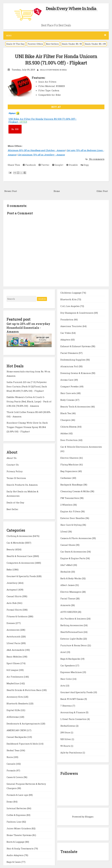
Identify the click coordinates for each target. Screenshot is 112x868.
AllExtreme (13, 716)
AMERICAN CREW (17, 730)
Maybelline (13, 683)
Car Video (66, 333)
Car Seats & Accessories (74, 551)
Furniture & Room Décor (74, 645)
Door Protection (69, 440)
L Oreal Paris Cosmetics (74, 719)
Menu (56, 35)
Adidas (64, 433)
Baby (9, 569)
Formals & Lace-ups (18, 794)
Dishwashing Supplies (73, 359)
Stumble (72, 165)
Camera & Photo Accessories (76, 538)
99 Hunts (66, 746)
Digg (85, 165)
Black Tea (66, 413)
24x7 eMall (67, 565)
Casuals (11, 763)
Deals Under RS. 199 (95, 44)
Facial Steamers (69, 353)
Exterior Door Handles (73, 518)
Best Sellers (52, 44)
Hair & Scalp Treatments (20, 848)
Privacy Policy (15, 471)
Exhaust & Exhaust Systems (76, 346)
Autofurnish (14, 636)
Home (57, 191)
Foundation (67, 319)
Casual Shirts (14, 596)
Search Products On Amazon (22, 484)
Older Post (102, 191)
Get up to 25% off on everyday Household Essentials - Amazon (29, 327)
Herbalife (66, 571)
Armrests (66, 605)
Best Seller (12, 509)
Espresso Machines (71, 672)
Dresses (11, 622)
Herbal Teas (13, 750)
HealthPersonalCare (72, 632)
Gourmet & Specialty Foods (22, 576)
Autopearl (12, 589)
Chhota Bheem (69, 426)
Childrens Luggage (71, 292)
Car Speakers (68, 665)
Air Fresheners (15, 676)
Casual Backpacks (17, 736)
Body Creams (68, 400)
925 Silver (66, 739)
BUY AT (56, 107)
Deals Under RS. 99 (72, 44)
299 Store (66, 732)
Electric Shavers (70, 458)
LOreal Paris (14, 643)
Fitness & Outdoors (17, 616)
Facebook (29, 165)
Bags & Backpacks (71, 658)
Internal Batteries (17, 808)
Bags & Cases (14, 861)
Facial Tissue (68, 598)
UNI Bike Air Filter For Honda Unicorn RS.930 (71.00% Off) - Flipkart (56, 59)
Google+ (58, 165)
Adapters (66, 339)
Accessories (13, 629)
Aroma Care (67, 379)
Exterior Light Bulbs (72, 638)
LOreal (64, 531)
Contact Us (13, 464)
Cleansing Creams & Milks (75, 491)
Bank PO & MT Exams (72, 699)
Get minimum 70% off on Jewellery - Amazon (41, 154)
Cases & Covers (15, 777)
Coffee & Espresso (16, 814)
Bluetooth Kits (69, 299)
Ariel (63, 652)
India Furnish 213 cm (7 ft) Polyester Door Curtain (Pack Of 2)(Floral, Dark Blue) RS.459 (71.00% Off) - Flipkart (27, 386)
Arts (63, 685)
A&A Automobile (16, 649)
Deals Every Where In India (71, 8)
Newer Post (11, 191)
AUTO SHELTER (69, 612)
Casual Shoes (68, 545)
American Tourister (71, 326)
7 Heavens (66, 705)
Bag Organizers (69, 471)
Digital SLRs (14, 710)
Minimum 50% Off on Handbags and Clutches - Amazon (36, 150)
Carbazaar (66, 478)
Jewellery (12, 582)
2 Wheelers (67, 504)
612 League (13, 669)
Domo (10, 801)
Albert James (68, 585)
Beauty (11, 549)
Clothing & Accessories (20, 535)
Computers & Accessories (21, 562)
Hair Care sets (68, 393)
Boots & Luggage (16, 841)
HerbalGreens (68, 725)
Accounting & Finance (73, 712)
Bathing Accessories (72, 625)
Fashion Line (14, 821)
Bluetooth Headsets (18, 703)
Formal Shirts (15, 609)
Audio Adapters (15, 855)
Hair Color (66, 679)
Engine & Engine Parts (73, 558)
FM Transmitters (70, 498)
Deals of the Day (15, 502)
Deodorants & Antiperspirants (23, 723)
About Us (12, 457)
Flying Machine (70, 464)
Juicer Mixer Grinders (19, 828)
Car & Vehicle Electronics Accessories (81, 446)
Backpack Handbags (72, 484)
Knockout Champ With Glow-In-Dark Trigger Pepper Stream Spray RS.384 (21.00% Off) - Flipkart (27, 427)
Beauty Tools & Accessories (76, 406)
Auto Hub (12, 602)
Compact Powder (70, 386)
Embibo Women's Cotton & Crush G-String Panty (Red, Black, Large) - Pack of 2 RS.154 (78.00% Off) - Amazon (29, 401)
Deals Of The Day (15, 44)
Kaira (10, 756)
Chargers (66, 420)
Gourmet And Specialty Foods (77, 692)
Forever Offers (35, 44)
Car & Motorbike (16, 542)
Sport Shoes (13, 663)
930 (15, 129)
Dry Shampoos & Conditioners (77, 312)
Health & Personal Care (20, 556)
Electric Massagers (71, 591)
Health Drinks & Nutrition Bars (24, 689)
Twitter (44, 165)
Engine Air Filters (71, 511)
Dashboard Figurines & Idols (23, 743)
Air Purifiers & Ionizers (73, 618)
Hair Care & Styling (71, 524)
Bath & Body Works (71, 578)
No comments (97, 159)
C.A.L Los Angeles (70, 306)
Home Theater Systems (19, 835)
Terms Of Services (16, 477)
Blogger (89, 816)
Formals (11, 770)
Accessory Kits (15, 696)
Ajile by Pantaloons (71, 752)
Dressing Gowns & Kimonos (76, 373)
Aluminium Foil (70, 366)
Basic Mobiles (15, 656)
